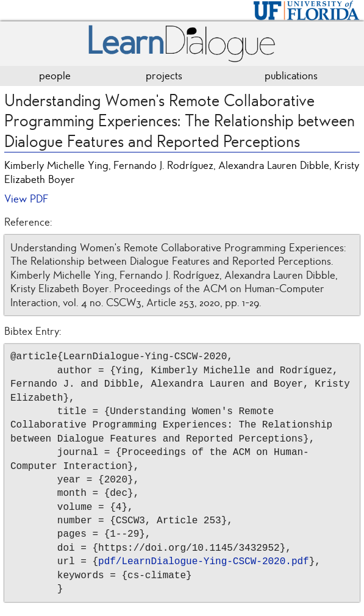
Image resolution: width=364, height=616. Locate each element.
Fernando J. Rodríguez (163, 165)
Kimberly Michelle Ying (56, 165)
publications (291, 76)
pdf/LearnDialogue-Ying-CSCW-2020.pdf (204, 562)
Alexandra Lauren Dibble (274, 165)
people (55, 76)
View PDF (26, 199)
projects (164, 76)
